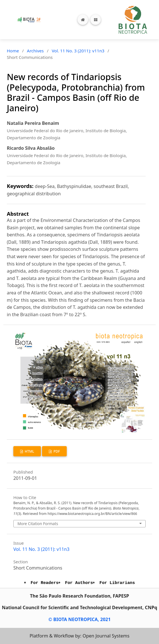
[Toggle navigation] (96, 20)
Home (13, 51)
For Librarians (117, 583)
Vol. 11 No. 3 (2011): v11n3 (78, 51)
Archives (35, 51)
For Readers (45, 583)
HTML (29, 451)
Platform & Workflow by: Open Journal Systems (79, 636)
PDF (56, 451)
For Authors (79, 583)
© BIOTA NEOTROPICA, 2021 (79, 619)
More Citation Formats (38, 524)
